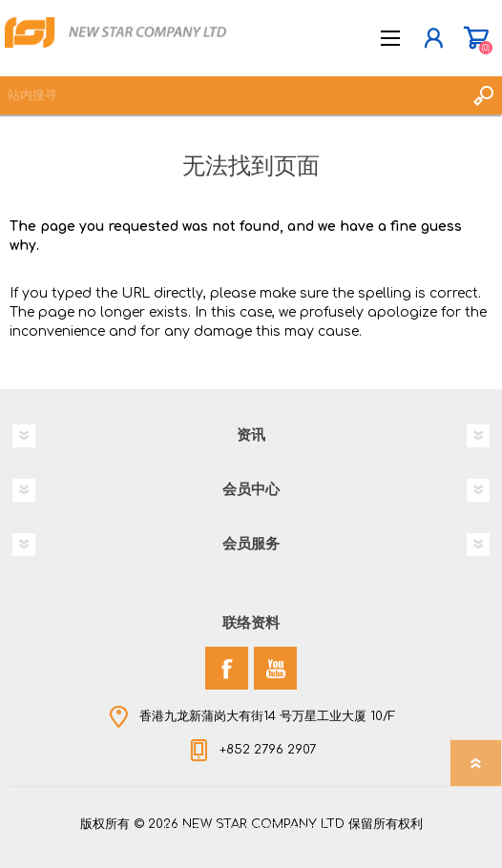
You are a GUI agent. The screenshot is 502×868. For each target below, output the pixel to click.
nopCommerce (290, 828)
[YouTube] (275, 668)
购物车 (476, 38)
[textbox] (232, 95)
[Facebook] (227, 668)
